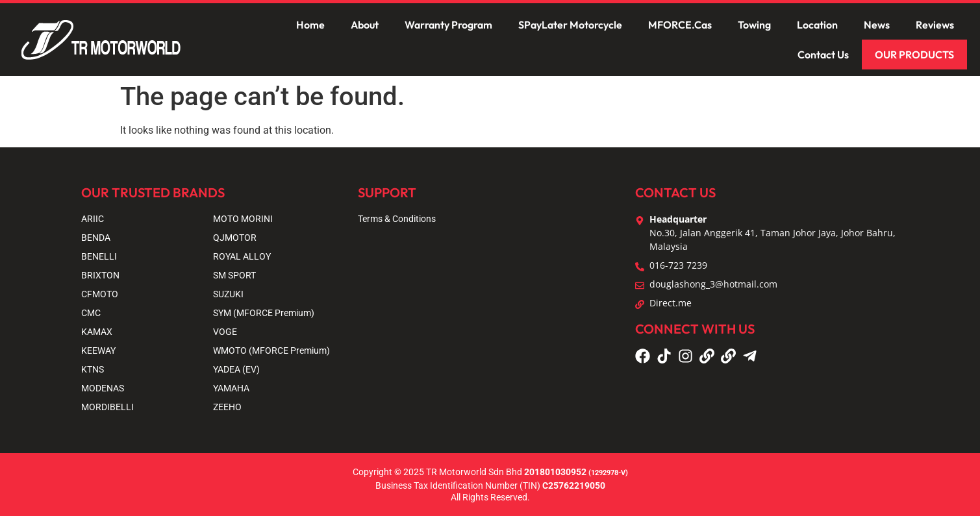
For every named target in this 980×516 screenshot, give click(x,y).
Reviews (935, 25)
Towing (754, 25)
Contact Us (823, 55)
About (365, 25)
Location (817, 25)
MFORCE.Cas (680, 25)
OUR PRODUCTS (914, 55)
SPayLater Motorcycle (570, 25)
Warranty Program (448, 25)
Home (310, 25)
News (877, 25)
